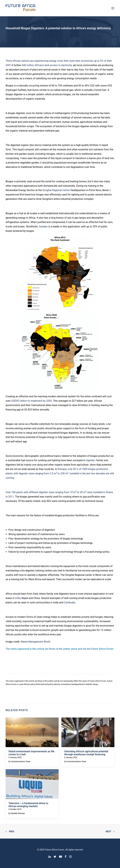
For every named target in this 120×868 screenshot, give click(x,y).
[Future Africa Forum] (21, 8)
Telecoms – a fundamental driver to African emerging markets (28, 805)
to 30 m (81, 492)
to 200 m (63, 473)
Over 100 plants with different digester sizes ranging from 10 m (41, 492)
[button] (32, 732)
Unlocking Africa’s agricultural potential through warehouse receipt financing (86, 753)
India (18, 598)
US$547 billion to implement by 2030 (31, 401)
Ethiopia (62, 469)
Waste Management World (35, 642)
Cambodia (70, 602)
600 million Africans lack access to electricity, (47, 65)
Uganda (90, 460)
